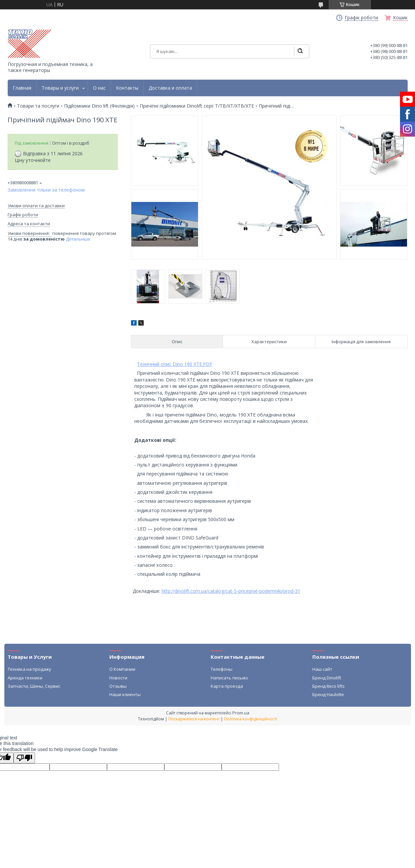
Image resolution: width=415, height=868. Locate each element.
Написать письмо (229, 678)
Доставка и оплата (170, 88)
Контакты (127, 88)
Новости (118, 678)
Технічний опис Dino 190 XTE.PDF (175, 364)
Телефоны (221, 669)
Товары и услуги (60, 88)
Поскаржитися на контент (194, 719)
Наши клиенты (125, 694)
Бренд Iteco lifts (328, 686)
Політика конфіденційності (250, 719)
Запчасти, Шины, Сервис (34, 686)
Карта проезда (227, 686)
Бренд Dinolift (327, 678)
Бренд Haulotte (328, 694)
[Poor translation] (24, 758)
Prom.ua (241, 713)
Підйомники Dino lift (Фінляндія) (99, 106)
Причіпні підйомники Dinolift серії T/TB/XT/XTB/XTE (197, 106)
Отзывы (118, 686)
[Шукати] (300, 51)
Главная (22, 88)
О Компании (122, 669)
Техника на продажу (29, 669)
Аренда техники (25, 678)
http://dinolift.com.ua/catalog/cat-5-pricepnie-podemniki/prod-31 (231, 591)
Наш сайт (322, 669)
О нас (99, 88)
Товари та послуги (38, 106)
